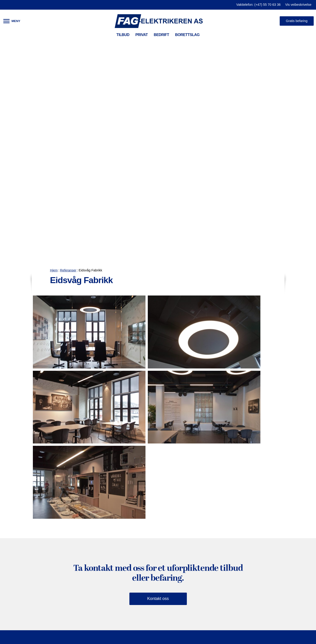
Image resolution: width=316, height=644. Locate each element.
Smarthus (16, 514)
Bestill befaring (271, 548)
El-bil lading (18, 496)
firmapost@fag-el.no (273, 523)
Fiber (73, 523)
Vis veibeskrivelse (298, 5)
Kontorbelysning (83, 549)
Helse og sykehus (84, 584)
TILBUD (123, 35)
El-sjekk (14, 531)
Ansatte (195, 531)
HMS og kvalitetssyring (209, 496)
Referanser (68, 43)
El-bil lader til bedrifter (88, 601)
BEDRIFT (161, 35)
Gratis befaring (297, 21)
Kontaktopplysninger (207, 514)
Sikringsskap (19, 540)
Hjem (54, 43)
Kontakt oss (158, 371)
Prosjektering (80, 505)
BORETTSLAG (187, 35)
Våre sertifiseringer (205, 523)
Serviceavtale (80, 496)
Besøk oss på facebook (275, 535)
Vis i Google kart (203, 549)
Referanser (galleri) (206, 505)
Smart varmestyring (25, 523)
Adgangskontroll (83, 540)
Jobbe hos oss (201, 540)
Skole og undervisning (88, 575)
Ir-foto (73, 566)
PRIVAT (142, 35)
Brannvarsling (80, 531)
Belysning (16, 505)
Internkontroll (80, 514)
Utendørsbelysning (85, 558)
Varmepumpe (19, 566)
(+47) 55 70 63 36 (270, 514)
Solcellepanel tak (23, 558)
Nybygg (14, 549)
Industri (75, 593)
